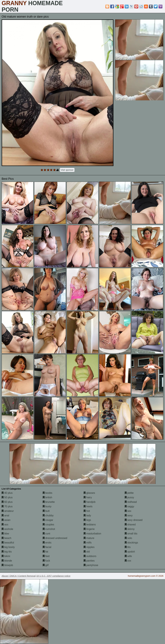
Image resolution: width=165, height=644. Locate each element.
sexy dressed (134, 520)
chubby (48, 515)
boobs (48, 493)
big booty (8, 547)
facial (47, 547)
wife (128, 556)
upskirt (130, 552)
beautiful (8, 543)
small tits (131, 534)
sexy (129, 515)
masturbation (92, 534)
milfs (88, 543)
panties (89, 561)
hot (87, 511)
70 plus (7, 506)
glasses (89, 493)
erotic (47, 543)
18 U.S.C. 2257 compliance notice (53, 576)
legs (87, 520)
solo (128, 538)
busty (47, 506)
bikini (6, 556)
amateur (8, 511)
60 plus (7, 502)
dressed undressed (55, 538)
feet (46, 556)
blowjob (7, 565)
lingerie (89, 529)
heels (88, 506)
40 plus (7, 493)
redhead (131, 502)
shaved (130, 525)
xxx (128, 561)
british (47, 497)
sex (128, 511)
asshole (7, 529)
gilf (46, 565)
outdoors (90, 556)
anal (5, 515)
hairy (88, 497)
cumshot (49, 529)
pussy (129, 497)
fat (45, 552)
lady (87, 515)
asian (6, 520)
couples (49, 525)
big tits (7, 552)
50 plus (7, 497)
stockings (131, 543)
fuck (46, 561)
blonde (7, 561)
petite (129, 493)
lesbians (90, 525)
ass (5, 525)
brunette (49, 502)
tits (128, 547)
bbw (5, 534)
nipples (89, 547)
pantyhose (91, 565)
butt (46, 511)
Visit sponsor (67, 170)
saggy (129, 506)
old (87, 552)
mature (89, 538)
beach (6, 538)
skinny (130, 529)
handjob (90, 502)
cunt (46, 534)
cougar (48, 520)
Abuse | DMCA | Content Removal (19, 576)
